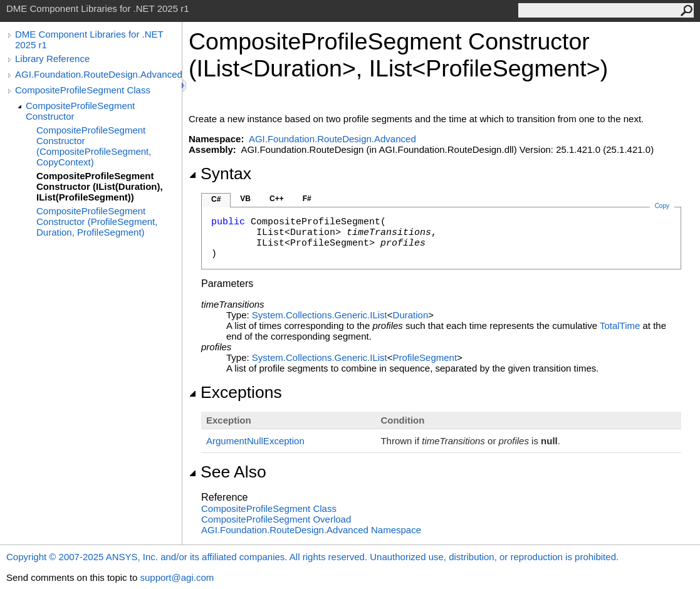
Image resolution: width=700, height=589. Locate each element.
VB (245, 199)
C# (216, 199)
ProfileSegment (425, 357)
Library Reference (52, 59)
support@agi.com (177, 577)
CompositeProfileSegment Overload (276, 519)
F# (307, 199)
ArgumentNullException (255, 441)
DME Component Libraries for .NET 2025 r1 (89, 39)
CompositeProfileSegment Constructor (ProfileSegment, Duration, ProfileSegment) (97, 222)
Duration (411, 315)
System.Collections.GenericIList (320, 315)
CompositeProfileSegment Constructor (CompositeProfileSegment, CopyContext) (94, 146)
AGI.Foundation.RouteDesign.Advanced (98, 74)
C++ (277, 199)
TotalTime (620, 326)
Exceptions (235, 392)
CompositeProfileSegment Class (83, 90)
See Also (227, 472)
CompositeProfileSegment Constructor (80, 111)
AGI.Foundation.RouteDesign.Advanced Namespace (311, 530)
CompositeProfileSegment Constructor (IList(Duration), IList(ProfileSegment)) (100, 186)
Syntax (220, 174)
